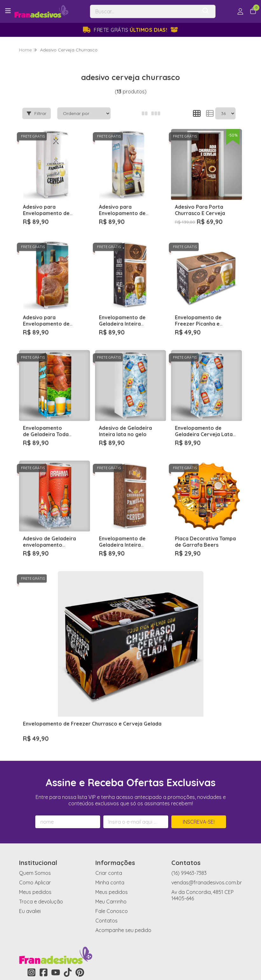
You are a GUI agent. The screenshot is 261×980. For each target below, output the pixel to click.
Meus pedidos (35, 809)
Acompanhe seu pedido (123, 847)
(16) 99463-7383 (189, 790)
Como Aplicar (35, 799)
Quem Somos (35, 790)
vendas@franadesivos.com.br (207, 799)
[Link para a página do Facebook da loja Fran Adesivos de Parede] (44, 889)
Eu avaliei (30, 828)
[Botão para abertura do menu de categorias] (8, 11)
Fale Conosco (112, 828)
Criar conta (109, 790)
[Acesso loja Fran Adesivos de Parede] (240, 11)
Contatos (106, 837)
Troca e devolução (41, 818)
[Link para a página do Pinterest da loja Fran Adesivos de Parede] (80, 889)
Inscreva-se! (199, 739)
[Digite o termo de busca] (144, 11)
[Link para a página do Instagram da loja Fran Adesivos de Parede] (31, 889)
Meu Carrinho (111, 818)
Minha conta (110, 799)
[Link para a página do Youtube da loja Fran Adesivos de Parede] (56, 889)
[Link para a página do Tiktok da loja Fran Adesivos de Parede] (68, 889)
